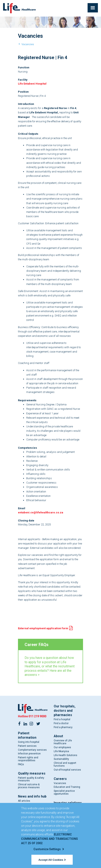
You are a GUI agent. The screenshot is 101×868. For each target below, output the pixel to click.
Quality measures (32, 773)
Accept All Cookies (52, 860)
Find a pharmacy (63, 727)
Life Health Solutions (65, 755)
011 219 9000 (37, 716)
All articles (24, 801)
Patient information (27, 735)
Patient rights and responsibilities (28, 759)
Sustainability (61, 759)
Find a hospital (62, 719)
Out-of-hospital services (67, 770)
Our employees (62, 747)
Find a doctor (61, 723)
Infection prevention (29, 754)
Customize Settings (49, 849)
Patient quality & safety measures (31, 779)
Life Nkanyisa (61, 751)
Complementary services (32, 750)
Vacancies (28, 44)
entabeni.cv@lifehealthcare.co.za (41, 512)
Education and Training (67, 787)
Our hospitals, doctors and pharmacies (65, 711)
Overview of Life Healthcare (63, 742)
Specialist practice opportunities (64, 792)
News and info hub (32, 796)
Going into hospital (29, 742)
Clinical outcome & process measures (29, 786)
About (58, 736)
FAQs (21, 764)
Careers (60, 779)
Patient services (27, 746)
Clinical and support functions (65, 764)
